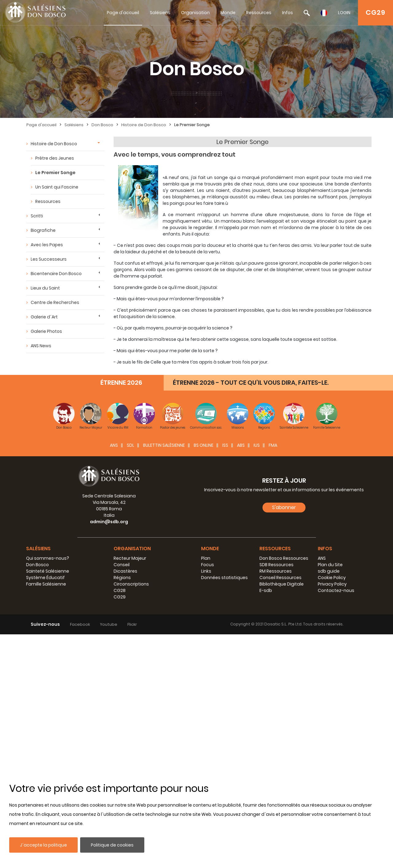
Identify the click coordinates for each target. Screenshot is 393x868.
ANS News (41, 346)
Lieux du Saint (45, 288)
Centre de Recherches (55, 302)
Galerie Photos (46, 331)
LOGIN (344, 13)
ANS (114, 679)
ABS (241, 679)
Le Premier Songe (192, 125)
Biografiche (43, 230)
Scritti (37, 216)
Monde (228, 13)
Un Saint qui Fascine (57, 187)
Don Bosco (102, 125)
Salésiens (160, 13)
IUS (257, 679)
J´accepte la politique (43, 845)
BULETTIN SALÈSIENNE (164, 679)
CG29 (375, 12)
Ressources (259, 13)
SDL (130, 679)
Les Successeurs (49, 259)
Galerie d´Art (44, 317)
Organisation (195, 13)
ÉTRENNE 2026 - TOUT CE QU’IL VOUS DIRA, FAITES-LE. (251, 616)
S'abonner (284, 741)
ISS (225, 679)
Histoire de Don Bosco (144, 125)
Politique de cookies (112, 845)
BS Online (204, 679)
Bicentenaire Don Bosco (56, 274)
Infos (288, 13)
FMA (273, 679)
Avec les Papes (47, 245)
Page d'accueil (123, 13)
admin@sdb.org (109, 755)
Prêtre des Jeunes (55, 158)
